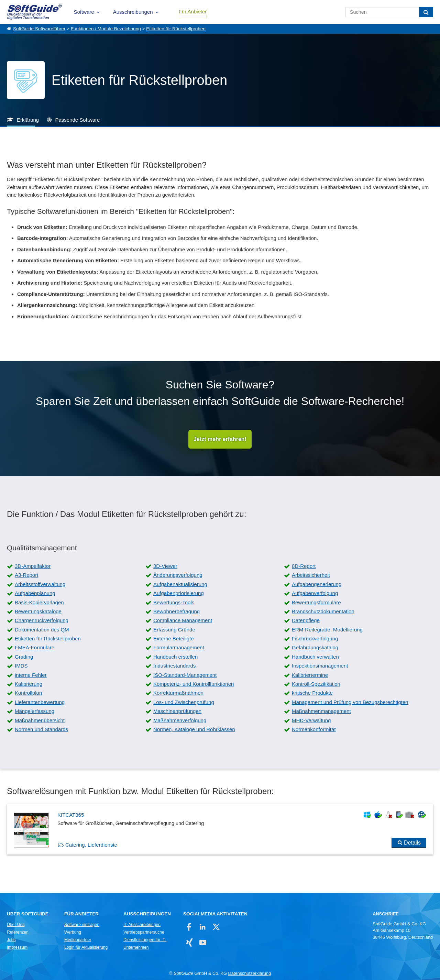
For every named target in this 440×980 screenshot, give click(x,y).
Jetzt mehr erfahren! (220, 439)
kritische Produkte (312, 693)
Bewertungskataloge (38, 611)
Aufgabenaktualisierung (180, 584)
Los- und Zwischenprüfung (184, 702)
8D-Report (304, 566)
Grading (24, 657)
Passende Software (77, 120)
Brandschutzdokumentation (323, 611)
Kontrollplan (28, 693)
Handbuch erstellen (175, 657)
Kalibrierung (29, 684)
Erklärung (28, 120)
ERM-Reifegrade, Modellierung (327, 630)
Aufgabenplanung (35, 593)
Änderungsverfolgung (178, 575)
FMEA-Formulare (35, 647)
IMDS (21, 666)
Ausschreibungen (133, 12)
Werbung (73, 932)
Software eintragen (82, 925)
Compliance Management (183, 620)
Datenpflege (306, 620)
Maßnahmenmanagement (321, 711)
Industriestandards (174, 666)
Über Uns (16, 925)
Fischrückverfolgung (315, 638)
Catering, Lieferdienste (91, 845)
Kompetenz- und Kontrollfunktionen (194, 684)
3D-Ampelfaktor (33, 566)
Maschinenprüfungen (177, 711)
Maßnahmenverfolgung (180, 720)
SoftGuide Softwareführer (39, 29)
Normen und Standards (41, 729)
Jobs (11, 940)
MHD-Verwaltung (311, 720)
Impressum (17, 947)
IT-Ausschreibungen (142, 925)
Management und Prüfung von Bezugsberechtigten (350, 702)
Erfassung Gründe (174, 630)
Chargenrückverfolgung (42, 620)
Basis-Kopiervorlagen (39, 602)
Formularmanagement (179, 647)
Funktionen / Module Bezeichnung (106, 29)
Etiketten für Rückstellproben (176, 29)
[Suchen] (426, 12)
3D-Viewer (165, 566)
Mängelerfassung (35, 711)
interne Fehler (31, 675)
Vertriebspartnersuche (144, 932)
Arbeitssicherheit (311, 575)
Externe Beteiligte (174, 638)
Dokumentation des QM (42, 630)
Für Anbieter (193, 12)
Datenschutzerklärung (250, 973)
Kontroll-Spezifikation (316, 684)
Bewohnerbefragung (177, 611)
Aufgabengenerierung (317, 584)
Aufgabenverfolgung (315, 593)
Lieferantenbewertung (40, 702)
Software (84, 12)
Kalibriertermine (310, 675)
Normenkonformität (314, 729)
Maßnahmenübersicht (40, 720)
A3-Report (26, 575)
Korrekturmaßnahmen (178, 693)
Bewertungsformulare (316, 602)
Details (412, 843)
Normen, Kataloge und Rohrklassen (194, 729)
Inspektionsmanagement (320, 666)
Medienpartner (78, 940)
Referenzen (18, 932)
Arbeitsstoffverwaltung (40, 584)
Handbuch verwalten (315, 657)
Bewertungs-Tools (174, 602)
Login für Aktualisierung (86, 947)
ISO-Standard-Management (185, 675)
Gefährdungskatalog (315, 647)
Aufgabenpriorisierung (179, 593)
